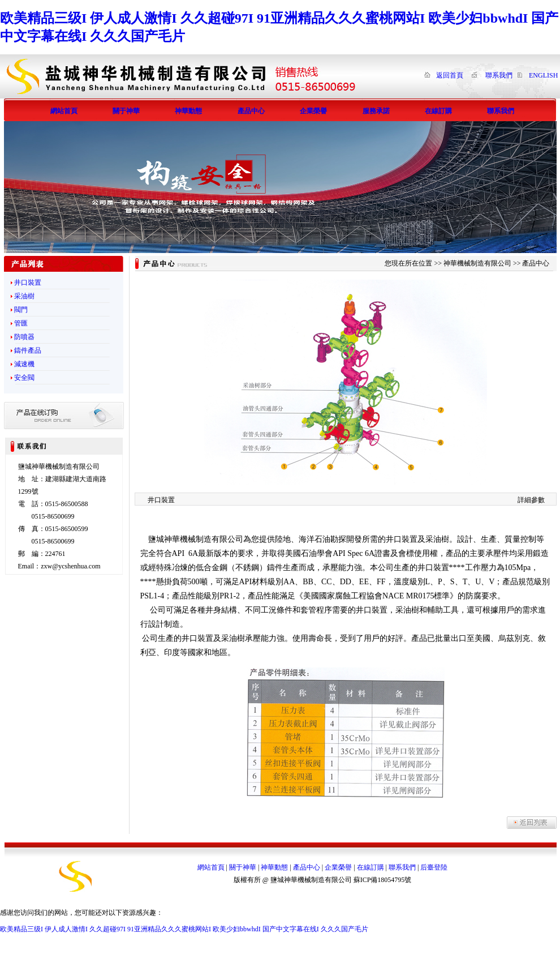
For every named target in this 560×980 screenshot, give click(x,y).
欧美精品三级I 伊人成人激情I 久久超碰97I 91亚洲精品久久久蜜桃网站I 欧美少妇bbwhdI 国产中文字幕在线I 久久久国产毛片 (184, 929)
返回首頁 (450, 75)
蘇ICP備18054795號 (383, 880)
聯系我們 (499, 75)
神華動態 (274, 867)
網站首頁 (211, 867)
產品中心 (307, 867)
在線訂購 (371, 867)
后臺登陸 (434, 867)
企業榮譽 (338, 867)
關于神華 (243, 867)
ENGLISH (543, 75)
